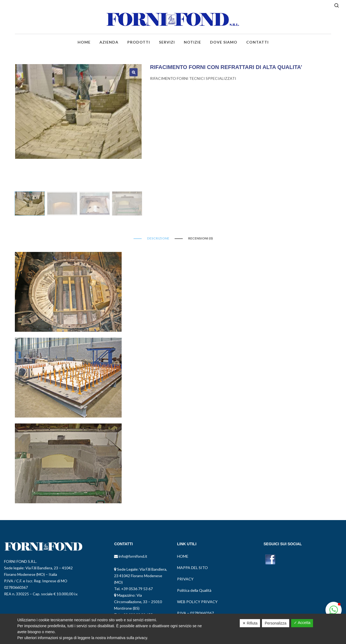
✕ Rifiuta (250, 623)
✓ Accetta (302, 623)
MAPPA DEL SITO (192, 568)
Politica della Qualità (194, 590)
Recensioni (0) (200, 238)
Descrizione (158, 238)
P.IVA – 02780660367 (195, 613)
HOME (183, 556)
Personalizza (275, 623)
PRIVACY (185, 579)
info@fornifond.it (133, 556)
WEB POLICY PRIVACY (197, 602)
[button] (334, 610)
